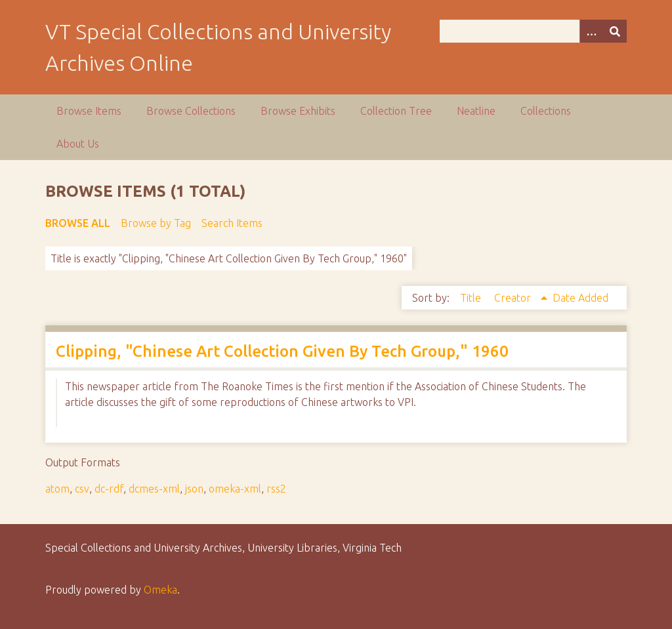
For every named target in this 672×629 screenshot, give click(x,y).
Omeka (160, 590)
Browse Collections (191, 111)
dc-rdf (109, 489)
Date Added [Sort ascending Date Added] (580, 298)
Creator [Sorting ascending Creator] (514, 298)
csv (82, 489)
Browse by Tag (156, 223)
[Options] (591, 31)
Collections (546, 111)
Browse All (78, 223)
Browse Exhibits (298, 111)
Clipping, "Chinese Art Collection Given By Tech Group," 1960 (282, 351)
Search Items (232, 223)
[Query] (533, 31)
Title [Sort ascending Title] (472, 298)
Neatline (476, 111)
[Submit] (615, 31)
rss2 (276, 489)
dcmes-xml (154, 489)
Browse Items (89, 111)
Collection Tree (396, 111)
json (194, 489)
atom (57, 489)
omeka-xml (235, 489)
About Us (78, 144)
